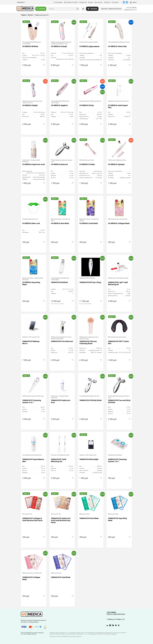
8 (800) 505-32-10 (130, 10)
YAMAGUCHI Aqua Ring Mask (117, 519)
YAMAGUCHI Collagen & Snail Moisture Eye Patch (32, 519)
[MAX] (124, 2)
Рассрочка (83, 2)
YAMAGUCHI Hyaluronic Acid (61, 401)
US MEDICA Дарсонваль (89, 46)
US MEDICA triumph (59, 46)
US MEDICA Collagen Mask (119, 223)
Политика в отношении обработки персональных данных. (65, 637)
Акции (91, 2)
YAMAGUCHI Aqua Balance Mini (33, 460)
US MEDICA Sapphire (59, 105)
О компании (58, 2)
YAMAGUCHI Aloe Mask (89, 518)
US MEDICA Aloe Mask (60, 223)
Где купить (98, 2)
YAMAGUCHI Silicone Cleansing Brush (88, 342)
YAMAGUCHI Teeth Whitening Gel (59, 460)
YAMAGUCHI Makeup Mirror (31, 342)
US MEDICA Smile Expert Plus (118, 106)
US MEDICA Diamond (59, 164)
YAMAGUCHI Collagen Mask (31, 578)
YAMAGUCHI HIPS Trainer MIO (118, 342)
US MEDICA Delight (30, 105)
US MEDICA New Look (31, 223)
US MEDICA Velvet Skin (117, 46)
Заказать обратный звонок (111, 9)
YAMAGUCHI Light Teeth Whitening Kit (118, 283)
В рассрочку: (57, 304)
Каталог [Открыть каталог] (41, 9)
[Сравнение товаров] (83, 9)
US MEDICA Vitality (87, 164)
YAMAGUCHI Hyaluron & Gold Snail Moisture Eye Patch (61, 520)
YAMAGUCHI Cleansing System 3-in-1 (32, 401)
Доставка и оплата (71, 2)
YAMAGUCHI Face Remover (62, 341)
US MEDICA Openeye (116, 164)
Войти (133, 2)
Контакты (115, 2)
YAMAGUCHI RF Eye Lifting (90, 282)
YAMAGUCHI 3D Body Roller (91, 400)
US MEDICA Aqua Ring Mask (31, 283)
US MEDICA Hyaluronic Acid (34, 164)
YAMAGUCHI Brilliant (59, 282)
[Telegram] (127, 2)
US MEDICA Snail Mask (89, 223)
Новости (107, 2)
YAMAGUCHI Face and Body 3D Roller (119, 401)
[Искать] (78, 9)
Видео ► (26, 22)
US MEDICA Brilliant (30, 46)
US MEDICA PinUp (87, 105)
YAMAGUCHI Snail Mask (61, 577)
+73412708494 (131, 8)
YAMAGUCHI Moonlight (89, 459)
